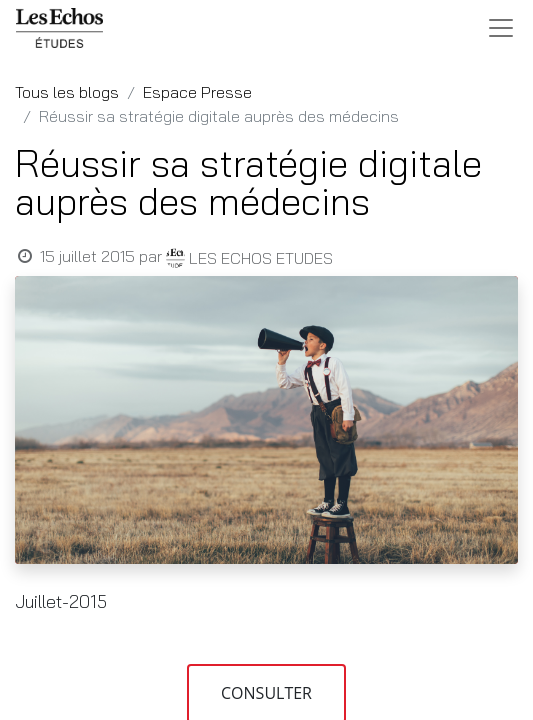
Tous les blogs (67, 92)
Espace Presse (197, 92)
